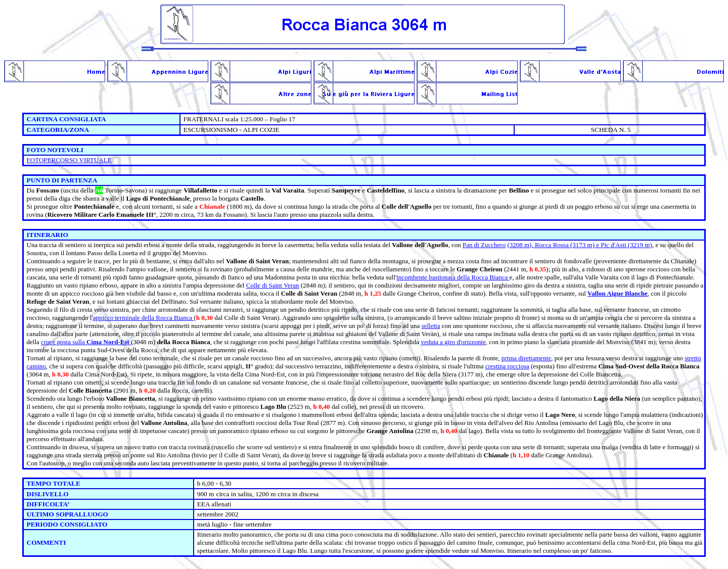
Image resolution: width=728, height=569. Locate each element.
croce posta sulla (86, 342)
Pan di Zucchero (484, 245)
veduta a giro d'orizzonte (453, 342)
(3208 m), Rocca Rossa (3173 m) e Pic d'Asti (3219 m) (580, 245)
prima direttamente (527, 358)
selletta (431, 326)
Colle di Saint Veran (273, 285)
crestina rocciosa (507, 366)
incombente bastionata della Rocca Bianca (453, 277)
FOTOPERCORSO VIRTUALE (69, 160)
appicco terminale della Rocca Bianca (144, 318)
